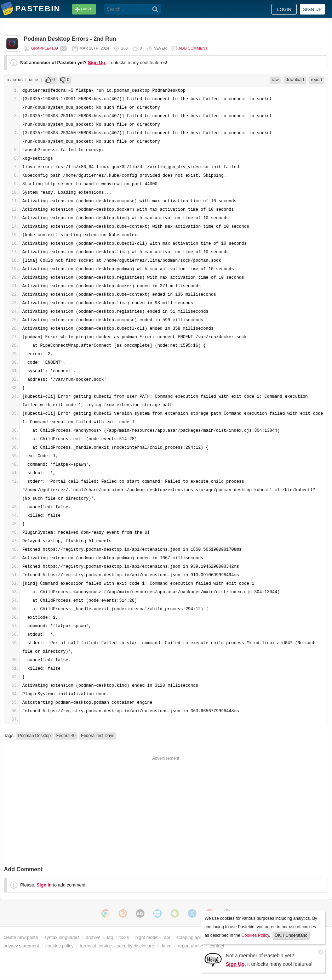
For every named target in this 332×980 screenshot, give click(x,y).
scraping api (188, 937)
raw (275, 80)
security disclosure (135, 946)
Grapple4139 (45, 48)
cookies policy (59, 946)
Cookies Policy (255, 935)
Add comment (193, 48)
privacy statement (21, 946)
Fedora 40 (66, 736)
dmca (166, 946)
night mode (146, 937)
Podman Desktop (34, 736)
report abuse (190, 946)
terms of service (96, 946)
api (167, 937)
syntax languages (62, 937)
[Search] (155, 9)
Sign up (312, 9)
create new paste (21, 937)
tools (124, 937)
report (317, 80)
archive (93, 937)
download (295, 80)
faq (110, 937)
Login (284, 9)
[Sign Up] (213, 959)
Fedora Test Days (98, 736)
